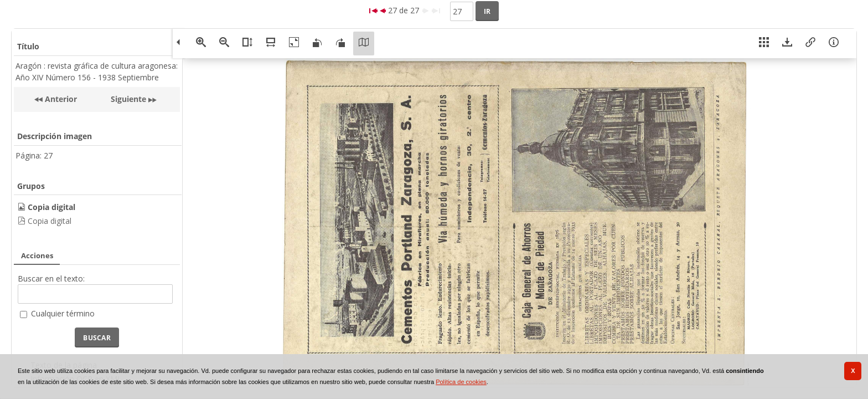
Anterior (60, 99)
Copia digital (50, 221)
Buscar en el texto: (51, 278)
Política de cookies (461, 382)
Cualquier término (63, 313)
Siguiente (128, 99)
